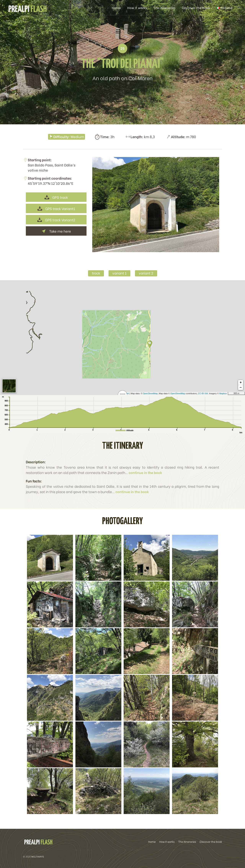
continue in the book (145, 472)
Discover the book (196, 8)
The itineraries (165, 8)
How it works (137, 8)
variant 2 (146, 273)
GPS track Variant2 (56, 220)
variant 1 (119, 273)
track (96, 273)
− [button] (241, 388)
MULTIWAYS (38, 856)
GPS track (56, 197)
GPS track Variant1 (56, 208)
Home (116, 8)
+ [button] (241, 383)
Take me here (56, 231)
